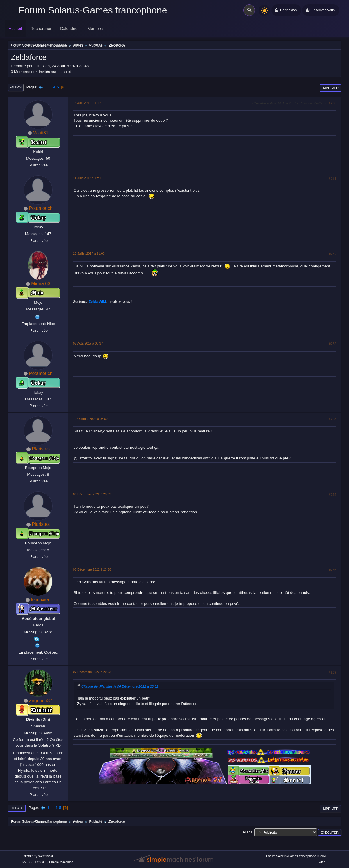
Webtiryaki (46, 856)
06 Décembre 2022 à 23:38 (92, 569)
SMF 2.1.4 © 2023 (35, 862)
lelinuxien (41, 600)
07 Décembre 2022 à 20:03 (92, 672)
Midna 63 (41, 284)
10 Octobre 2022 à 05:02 (90, 419)
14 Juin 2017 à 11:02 (88, 103)
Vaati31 (41, 133)
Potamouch (41, 208)
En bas (16, 87)
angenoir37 (41, 701)
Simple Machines (61, 862)
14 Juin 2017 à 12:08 (88, 178)
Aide (322, 862)
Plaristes (41, 449)
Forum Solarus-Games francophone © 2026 (297, 856)
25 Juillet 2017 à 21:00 (89, 253)
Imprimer (330, 88)
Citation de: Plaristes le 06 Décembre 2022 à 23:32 (120, 686)
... (50, 87)
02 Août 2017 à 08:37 (88, 343)
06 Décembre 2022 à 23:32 (92, 494)
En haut (17, 808)
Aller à (247, 832)
